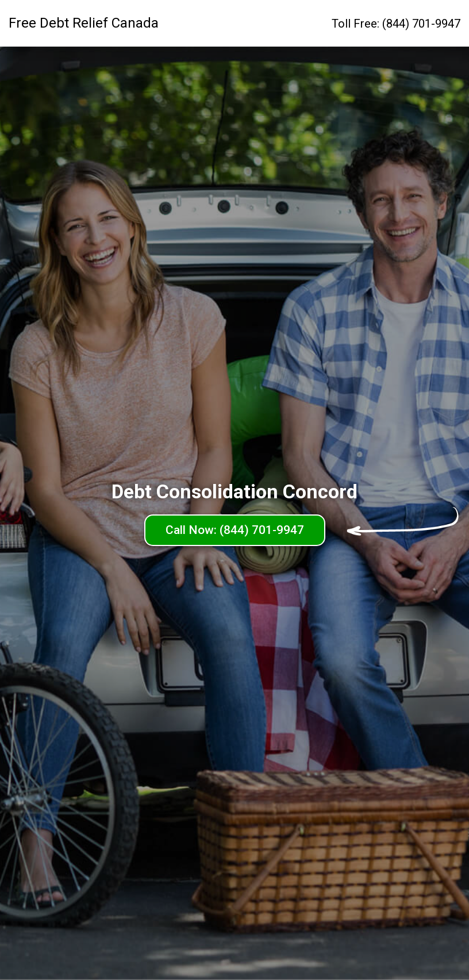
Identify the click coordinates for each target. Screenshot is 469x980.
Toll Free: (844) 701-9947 (396, 24)
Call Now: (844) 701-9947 (235, 530)
